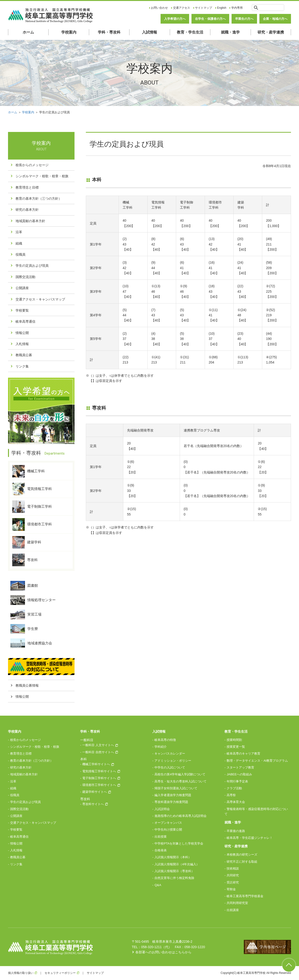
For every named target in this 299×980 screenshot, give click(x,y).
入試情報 (149, 32)
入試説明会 (162, 809)
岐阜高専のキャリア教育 (243, 754)
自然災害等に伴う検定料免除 (174, 878)
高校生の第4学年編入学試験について (180, 774)
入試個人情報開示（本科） (173, 857)
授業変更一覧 (236, 747)
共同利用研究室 (237, 903)
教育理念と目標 (27, 187)
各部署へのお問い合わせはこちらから (163, 952)
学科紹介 (161, 747)
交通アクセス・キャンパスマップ (40, 299)
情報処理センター (33, 600)
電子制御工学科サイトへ (99, 778)
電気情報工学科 (32, 489)
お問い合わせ (159, 8)
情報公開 (22, 333)
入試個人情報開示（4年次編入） (177, 864)
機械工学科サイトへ (96, 764)
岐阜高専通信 (25, 321)
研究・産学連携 (271, 32)
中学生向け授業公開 (168, 830)
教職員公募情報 (27, 685)
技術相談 (233, 868)
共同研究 (233, 875)
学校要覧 (22, 310)
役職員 (21, 254)
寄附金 (231, 889)
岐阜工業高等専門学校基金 (245, 896)
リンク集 (22, 366)
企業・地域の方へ (275, 19)
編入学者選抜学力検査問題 (173, 795)
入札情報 (22, 344)
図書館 (24, 586)
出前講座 (233, 910)
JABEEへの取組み (239, 774)
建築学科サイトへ (95, 792)
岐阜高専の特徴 (165, 740)
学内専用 (237, 8)
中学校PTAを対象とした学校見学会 (179, 843)
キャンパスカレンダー (170, 754)
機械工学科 (29, 471)
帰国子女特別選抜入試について (176, 788)
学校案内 (69, 32)
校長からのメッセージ (32, 165)
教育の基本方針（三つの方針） (39, 199)
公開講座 (22, 288)
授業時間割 (234, 740)
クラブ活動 (234, 788)
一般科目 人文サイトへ (98, 745)
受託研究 (233, 882)
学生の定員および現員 (32, 266)
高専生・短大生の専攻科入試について (181, 781)
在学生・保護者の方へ (210, 19)
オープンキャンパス (168, 823)
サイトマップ (203, 8)
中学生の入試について (170, 767)
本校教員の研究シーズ (242, 855)
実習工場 (26, 615)
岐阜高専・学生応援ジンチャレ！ (250, 838)
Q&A (158, 885)
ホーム (28, 32)
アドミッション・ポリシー (173, 761)
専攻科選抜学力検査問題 (171, 802)
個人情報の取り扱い (21, 973)
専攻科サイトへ (93, 804)
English (222, 8)
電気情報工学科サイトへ (99, 771)
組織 (19, 243)
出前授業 (161, 837)
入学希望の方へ (175, 19)
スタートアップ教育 (240, 767)
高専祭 (231, 795)
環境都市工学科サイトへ (99, 785)
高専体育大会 (236, 802)
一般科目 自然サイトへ (98, 752)
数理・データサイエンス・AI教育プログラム (257, 761)
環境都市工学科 (32, 524)
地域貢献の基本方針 (30, 221)
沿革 (19, 232)
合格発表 (161, 850)
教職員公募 (24, 355)
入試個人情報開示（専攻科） (174, 871)
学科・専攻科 (109, 32)
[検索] (272, 8)
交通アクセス (182, 8)
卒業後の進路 (236, 831)
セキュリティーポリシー (60, 973)
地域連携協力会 (31, 643)
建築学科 (27, 542)
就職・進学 (230, 32)
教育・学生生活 (190, 32)
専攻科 (25, 560)
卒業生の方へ (244, 19)
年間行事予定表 (237, 781)
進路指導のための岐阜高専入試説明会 (181, 816)
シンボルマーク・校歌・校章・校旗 (42, 176)
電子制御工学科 (32, 507)
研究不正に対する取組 (242, 862)
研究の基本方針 (27, 210)
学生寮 (24, 629)
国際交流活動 (25, 277)
